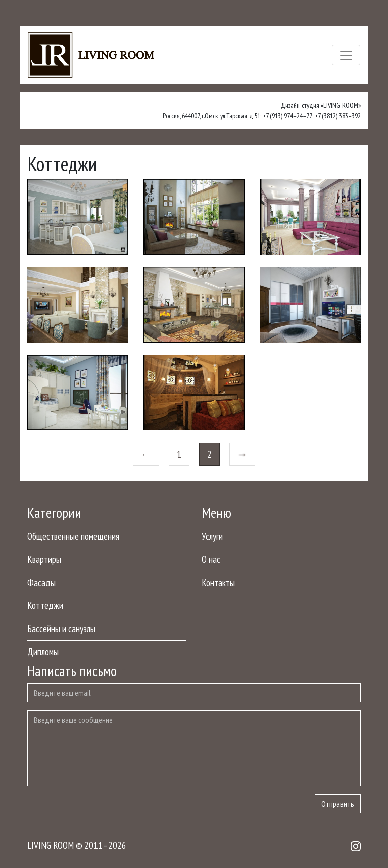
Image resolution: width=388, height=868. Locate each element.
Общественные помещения (73, 536)
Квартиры (44, 559)
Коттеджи (45, 605)
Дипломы (43, 652)
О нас (211, 559)
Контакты (218, 582)
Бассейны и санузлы (61, 628)
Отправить (338, 804)
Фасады (41, 582)
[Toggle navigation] (346, 55)
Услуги (212, 536)
